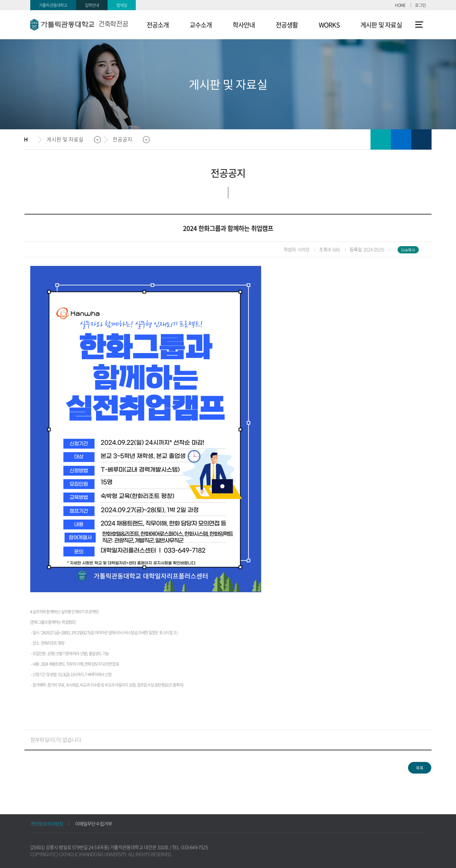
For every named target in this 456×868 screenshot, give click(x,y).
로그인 (420, 5)
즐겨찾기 (401, 139)
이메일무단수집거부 (94, 824)
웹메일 (122, 5)
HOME (400, 5)
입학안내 (92, 5)
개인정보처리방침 (47, 824)
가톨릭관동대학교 (53, 5)
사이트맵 (419, 25)
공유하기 (421, 139)
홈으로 (31, 139)
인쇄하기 (381, 139)
